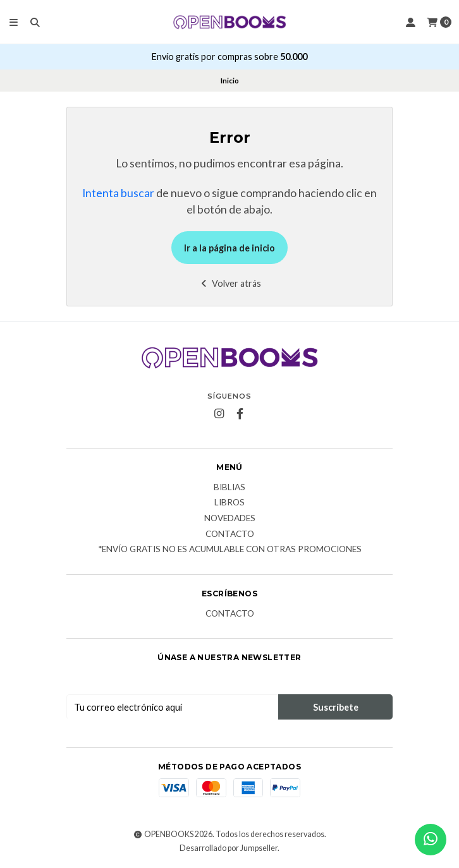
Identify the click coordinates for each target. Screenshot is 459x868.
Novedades (230, 519)
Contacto (230, 534)
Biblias (229, 488)
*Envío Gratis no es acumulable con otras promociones (230, 550)
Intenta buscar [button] (118, 193)
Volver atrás (230, 283)
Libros (229, 503)
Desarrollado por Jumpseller (229, 848)
